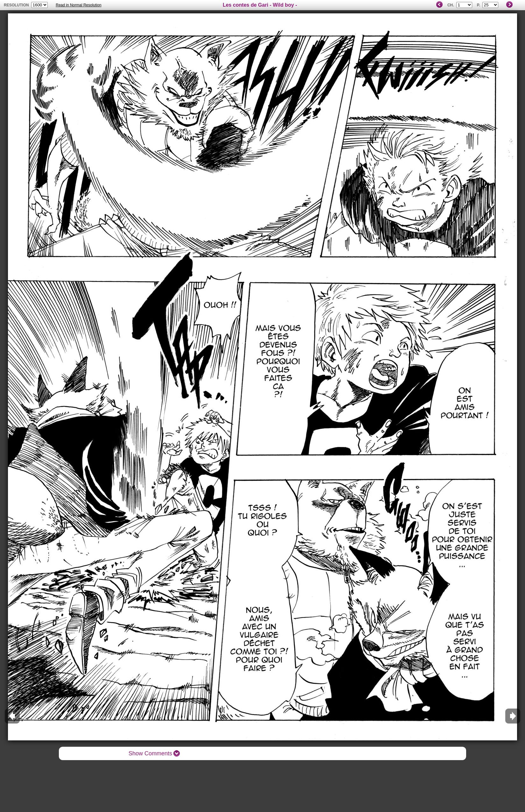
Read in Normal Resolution (78, 5)
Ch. (451, 5)
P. (479, 5)
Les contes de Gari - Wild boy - (260, 5)
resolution (17, 5)
